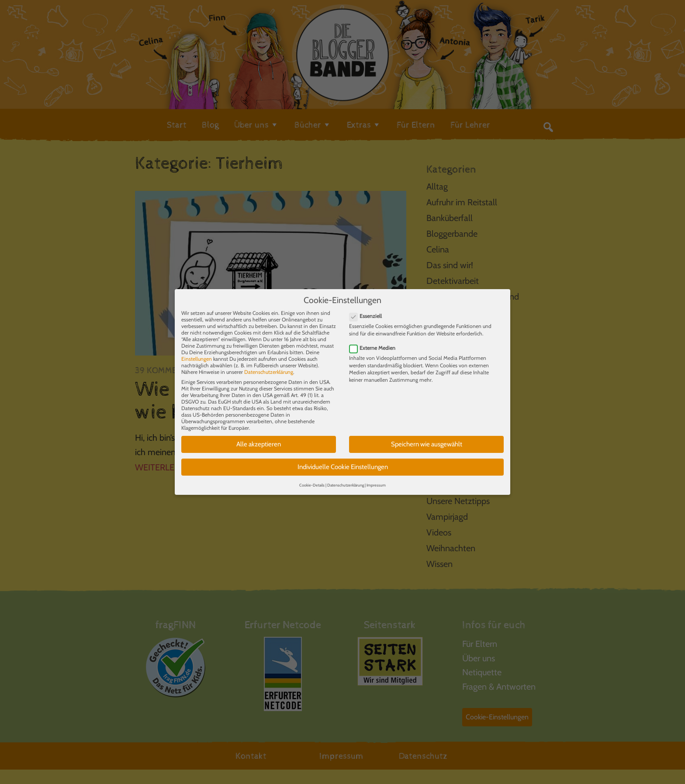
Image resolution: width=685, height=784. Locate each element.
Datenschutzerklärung (269, 366)
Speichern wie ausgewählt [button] (427, 439)
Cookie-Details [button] (312, 479)
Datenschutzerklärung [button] (346, 479)
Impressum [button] (376, 479)
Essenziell (368, 310)
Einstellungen (197, 353)
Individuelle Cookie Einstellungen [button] (343, 461)
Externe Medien (375, 342)
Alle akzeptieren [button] (259, 439)
